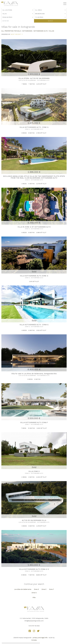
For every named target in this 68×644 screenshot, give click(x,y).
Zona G (34, 593)
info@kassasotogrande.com (34, 621)
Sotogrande (27, 31)
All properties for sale (11, 31)
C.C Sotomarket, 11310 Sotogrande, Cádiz (34, 618)
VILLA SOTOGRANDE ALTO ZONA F (34, 422)
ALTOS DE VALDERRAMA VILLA (34, 520)
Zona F (51, 589)
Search (50, 21)
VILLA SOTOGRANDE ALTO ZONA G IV (34, 569)
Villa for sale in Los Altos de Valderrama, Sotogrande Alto (34, 374)
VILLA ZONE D (34, 471)
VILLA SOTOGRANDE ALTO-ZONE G (34, 276)
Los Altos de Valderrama (23, 589)
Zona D (36, 589)
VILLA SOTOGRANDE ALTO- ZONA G (34, 325)
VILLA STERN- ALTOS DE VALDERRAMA (34, 78)
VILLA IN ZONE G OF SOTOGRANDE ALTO (34, 227)
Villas (52, 31)
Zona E (44, 589)
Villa (34, 597)
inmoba (34, 640)
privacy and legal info (40, 638)
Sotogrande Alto (41, 31)
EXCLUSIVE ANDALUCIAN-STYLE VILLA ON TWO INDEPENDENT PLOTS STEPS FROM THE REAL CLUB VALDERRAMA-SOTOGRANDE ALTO (34, 177)
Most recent (16, 34)
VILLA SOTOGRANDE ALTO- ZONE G (34, 127)
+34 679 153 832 (34, 626)
